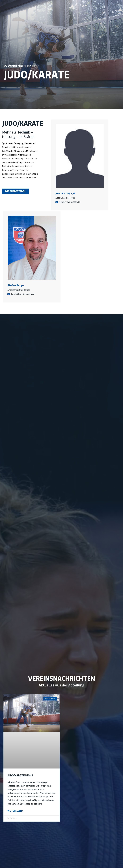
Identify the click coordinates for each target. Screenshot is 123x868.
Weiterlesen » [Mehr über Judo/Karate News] (16, 811)
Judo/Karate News (20, 775)
